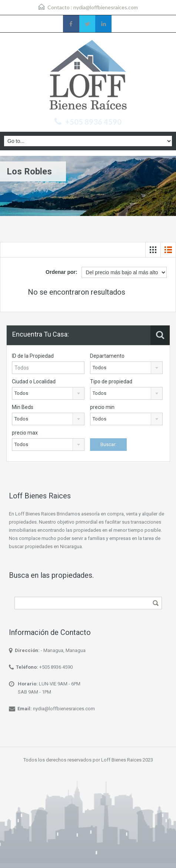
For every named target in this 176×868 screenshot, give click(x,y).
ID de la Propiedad (33, 356)
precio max (25, 433)
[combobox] (126, 368)
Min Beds (23, 407)
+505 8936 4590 (93, 122)
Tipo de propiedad (111, 381)
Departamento (107, 356)
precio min (102, 407)
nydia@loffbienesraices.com (106, 7)
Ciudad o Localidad (34, 381)
